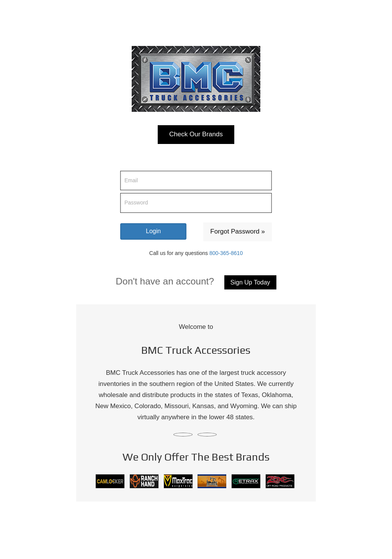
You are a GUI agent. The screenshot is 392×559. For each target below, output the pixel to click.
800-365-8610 (226, 253)
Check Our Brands (196, 134)
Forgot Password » (238, 231)
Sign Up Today (250, 282)
